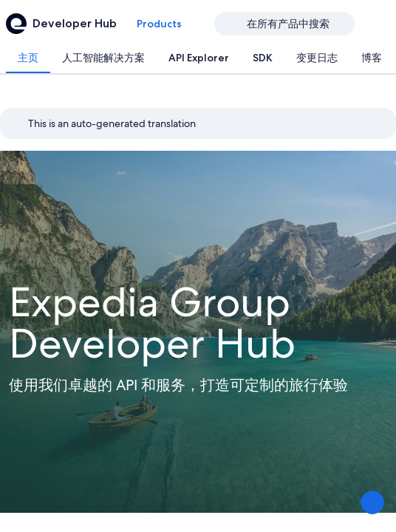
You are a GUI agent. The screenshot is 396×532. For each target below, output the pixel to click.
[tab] (28, 58)
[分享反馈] (372, 502)
